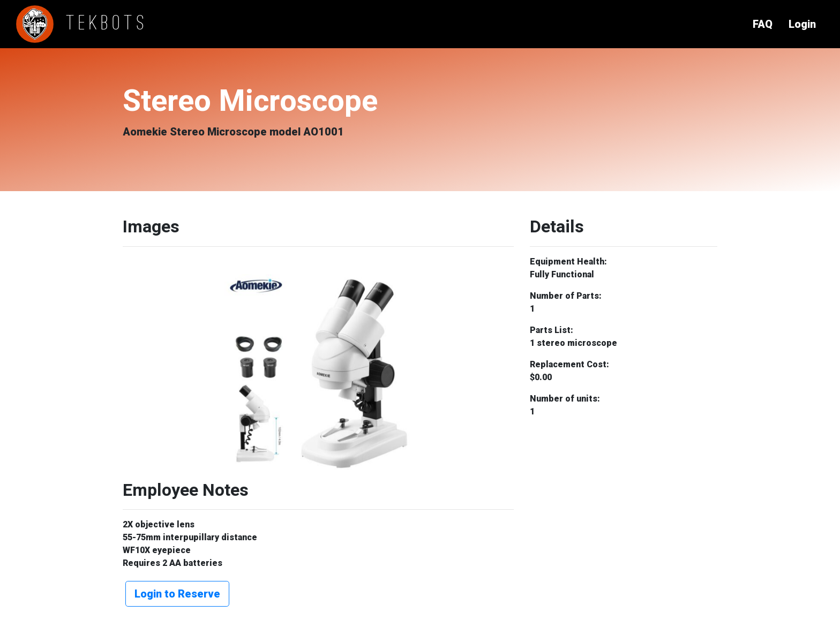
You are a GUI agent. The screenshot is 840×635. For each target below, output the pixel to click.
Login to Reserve (177, 594)
